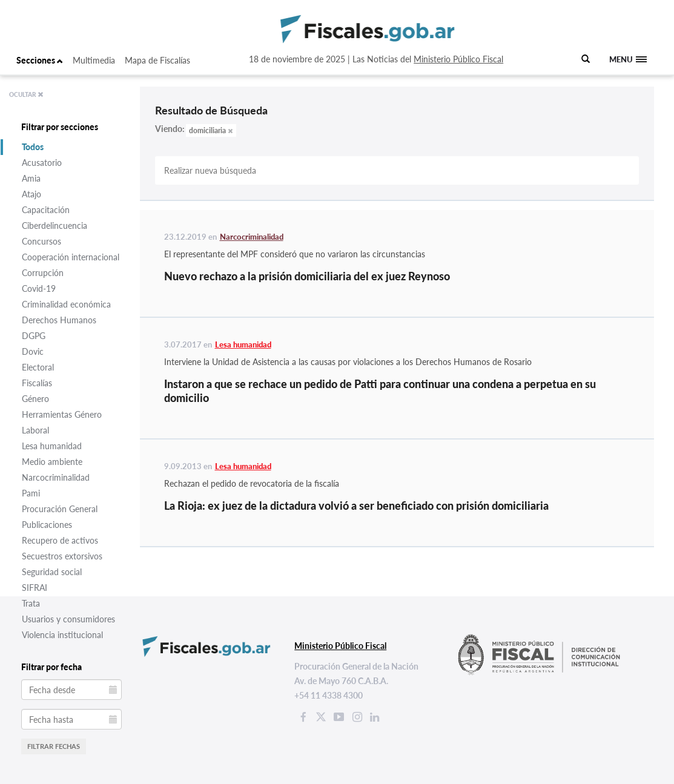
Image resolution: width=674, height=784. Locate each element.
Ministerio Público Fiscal (458, 59)
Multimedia (94, 60)
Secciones (40, 60)
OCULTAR (26, 94)
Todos (33, 147)
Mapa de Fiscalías (157, 60)
